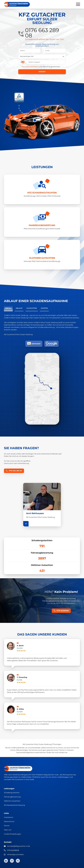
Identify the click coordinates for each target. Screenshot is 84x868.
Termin (7, 826)
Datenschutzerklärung (31, 67)
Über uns (8, 830)
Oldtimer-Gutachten (12, 801)
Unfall (8, 308)
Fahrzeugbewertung (12, 797)
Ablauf (19, 308)
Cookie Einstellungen (13, 834)
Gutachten (32, 308)
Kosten (44, 308)
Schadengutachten (12, 793)
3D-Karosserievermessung (14, 805)
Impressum (9, 817)
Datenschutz (9, 821)
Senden (42, 72)
